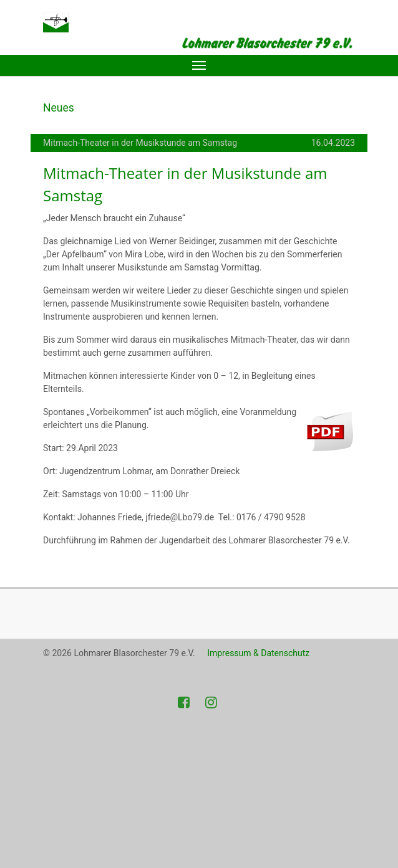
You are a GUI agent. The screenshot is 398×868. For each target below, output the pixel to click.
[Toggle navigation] (199, 65)
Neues (59, 108)
